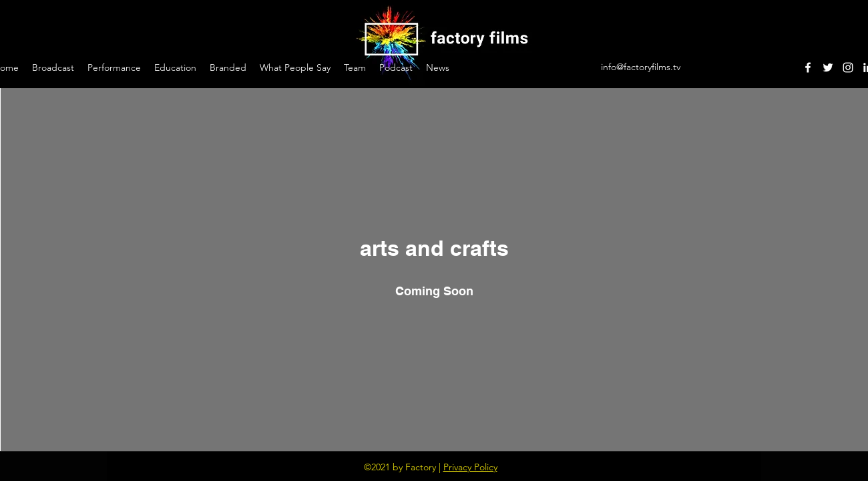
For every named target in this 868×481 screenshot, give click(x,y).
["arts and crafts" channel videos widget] (434, 270)
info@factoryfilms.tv (641, 67)
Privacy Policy (470, 467)
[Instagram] (848, 67)
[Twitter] (828, 67)
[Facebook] (808, 67)
